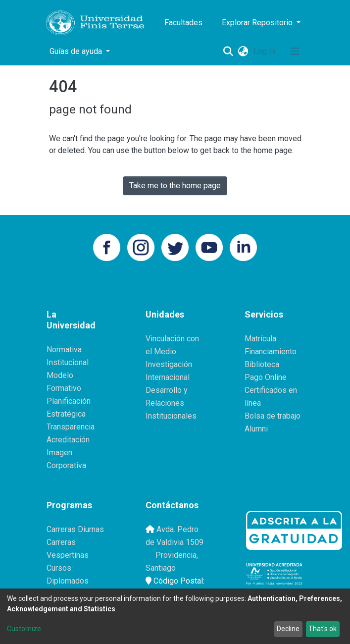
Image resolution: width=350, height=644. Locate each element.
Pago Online (266, 377)
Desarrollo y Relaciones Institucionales (171, 403)
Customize (24, 629)
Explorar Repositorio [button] (258, 23)
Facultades (183, 23)
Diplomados (68, 581)
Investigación (169, 364)
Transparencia (71, 427)
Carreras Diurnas (75, 529)
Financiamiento (271, 351)
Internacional (168, 377)
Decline (288, 629)
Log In (265, 51)
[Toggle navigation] (295, 52)
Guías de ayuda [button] (77, 51)
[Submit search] (228, 52)
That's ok (323, 629)
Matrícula (260, 339)
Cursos (59, 568)
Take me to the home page (175, 186)
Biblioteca (262, 364)
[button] (243, 52)
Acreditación (68, 440)
